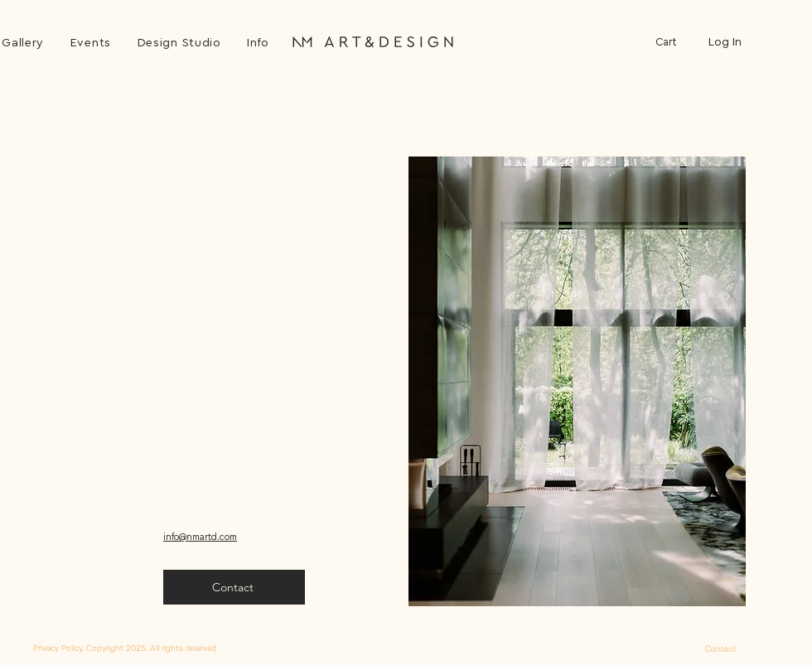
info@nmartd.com (200, 537)
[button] (259, 43)
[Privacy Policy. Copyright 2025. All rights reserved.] (193, 648)
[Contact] (720, 649)
